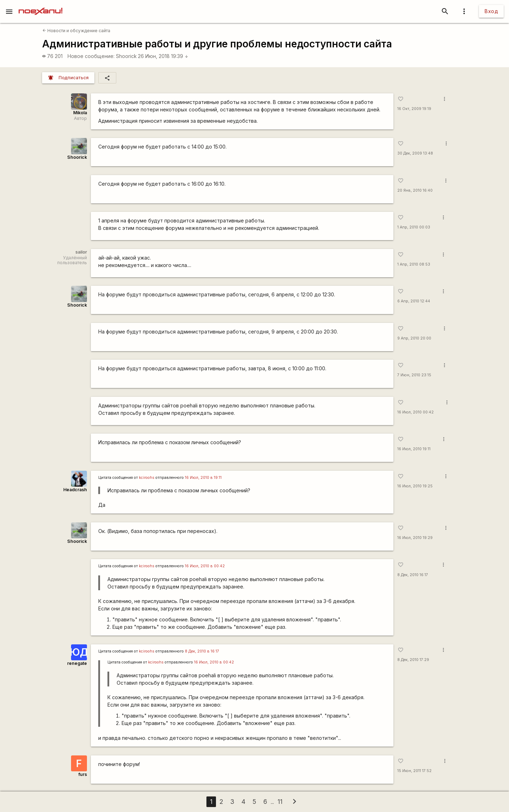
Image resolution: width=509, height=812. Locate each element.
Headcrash (75, 490)
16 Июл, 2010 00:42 (416, 412)
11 (280, 802)
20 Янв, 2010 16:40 (415, 190)
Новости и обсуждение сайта (76, 31)
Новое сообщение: (91, 56)
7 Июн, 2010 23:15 (414, 375)
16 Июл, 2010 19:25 (415, 486)
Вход (491, 11)
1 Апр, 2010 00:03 (414, 227)
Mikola (80, 113)
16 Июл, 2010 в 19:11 (203, 478)
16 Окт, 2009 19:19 (414, 109)
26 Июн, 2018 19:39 (163, 56)
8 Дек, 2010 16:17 (413, 575)
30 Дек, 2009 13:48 (415, 153)
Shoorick (126, 56)
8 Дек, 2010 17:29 (413, 660)
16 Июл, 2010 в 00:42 (205, 566)
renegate (77, 663)
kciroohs (147, 478)
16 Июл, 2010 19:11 (414, 449)
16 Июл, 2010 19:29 (415, 538)
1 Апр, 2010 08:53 (414, 264)
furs (83, 774)
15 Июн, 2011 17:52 (414, 771)
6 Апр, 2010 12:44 (414, 301)
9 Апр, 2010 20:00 (414, 338)
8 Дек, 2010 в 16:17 (202, 651)
